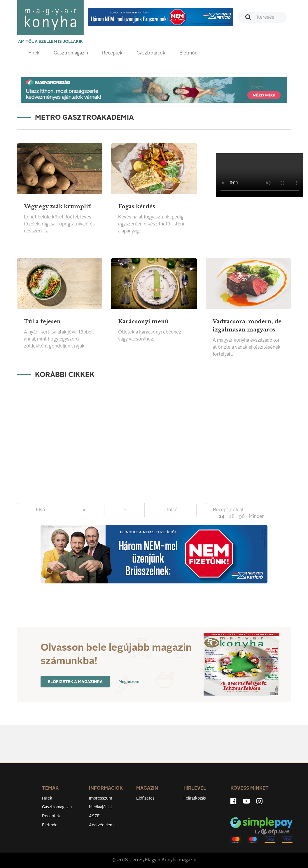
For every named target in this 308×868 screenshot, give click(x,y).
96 (242, 517)
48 (232, 517)
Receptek (112, 53)
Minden (257, 517)
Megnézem (129, 682)
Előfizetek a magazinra (75, 682)
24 (222, 517)
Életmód (188, 53)
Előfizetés (145, 798)
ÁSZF (94, 816)
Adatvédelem (101, 825)
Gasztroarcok (151, 53)
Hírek (34, 53)
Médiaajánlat (100, 807)
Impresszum (100, 798)
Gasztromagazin (71, 53)
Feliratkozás (195, 798)
